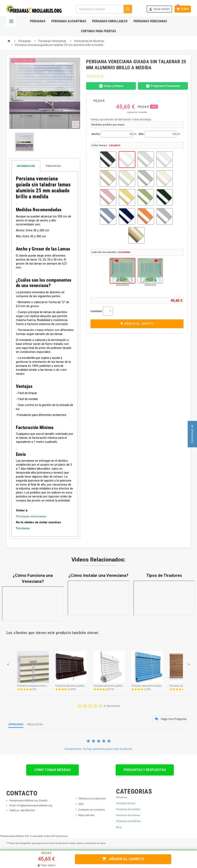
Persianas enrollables (128, 821)
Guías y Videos (111, 86)
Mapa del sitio (86, 815)
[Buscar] (104, 9)
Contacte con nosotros (92, 810)
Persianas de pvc (126, 803)
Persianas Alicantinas (69, 21)
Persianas (38, 21)
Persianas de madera (128, 809)
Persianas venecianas (31, 516)
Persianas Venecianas (150, 21)
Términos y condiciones (92, 798)
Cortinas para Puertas (98, 31)
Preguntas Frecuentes (163, 86)
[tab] (45, 166)
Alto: (141, 134)
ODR (81, 804)
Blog (119, 827)
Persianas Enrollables (110, 21)
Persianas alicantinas (128, 815)
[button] (8, 665)
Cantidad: (97, 311)
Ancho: (96, 134)
